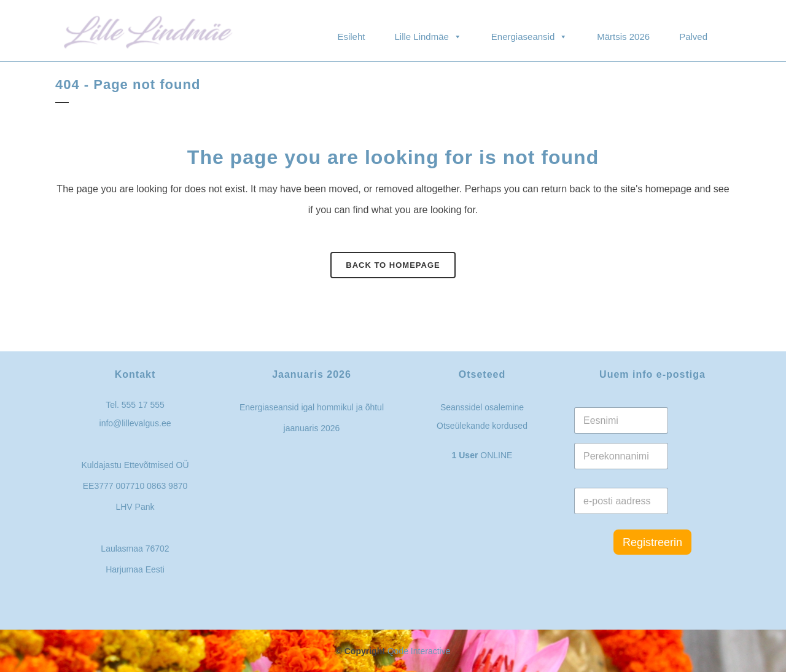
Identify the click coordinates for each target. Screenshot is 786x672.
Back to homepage (393, 265)
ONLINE (482, 455)
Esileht (351, 37)
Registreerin (652, 542)
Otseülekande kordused (482, 426)
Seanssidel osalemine (482, 407)
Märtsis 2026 (623, 37)
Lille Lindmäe (428, 31)
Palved (693, 37)
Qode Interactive (419, 651)
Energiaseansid (529, 31)
